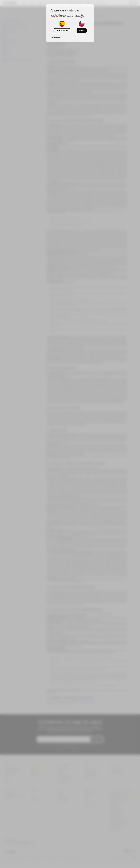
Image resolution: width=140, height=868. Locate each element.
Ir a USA (82, 31)
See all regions (55, 37)
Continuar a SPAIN (62, 31)
